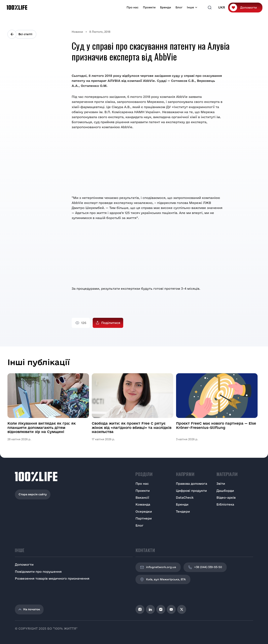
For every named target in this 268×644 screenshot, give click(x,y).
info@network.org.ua (158, 567)
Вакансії (142, 497)
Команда (143, 504)
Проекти (149, 7)
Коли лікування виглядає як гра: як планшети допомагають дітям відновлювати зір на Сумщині (42, 428)
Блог (179, 7)
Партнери (144, 518)
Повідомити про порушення (38, 572)
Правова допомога (192, 484)
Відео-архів (226, 497)
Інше (190, 7)
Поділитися (111, 323)
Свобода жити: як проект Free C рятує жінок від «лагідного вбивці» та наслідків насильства (132, 428)
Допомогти (249, 8)
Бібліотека (225, 504)
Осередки (144, 511)
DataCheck (185, 497)
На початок (29, 609)
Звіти (221, 484)
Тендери (183, 511)
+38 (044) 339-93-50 (205, 567)
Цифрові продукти (191, 491)
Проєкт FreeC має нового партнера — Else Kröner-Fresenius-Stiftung (216, 425)
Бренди (166, 7)
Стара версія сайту (33, 494)
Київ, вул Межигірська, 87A (163, 579)
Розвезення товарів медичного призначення (52, 578)
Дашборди (225, 491)
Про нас (133, 7)
